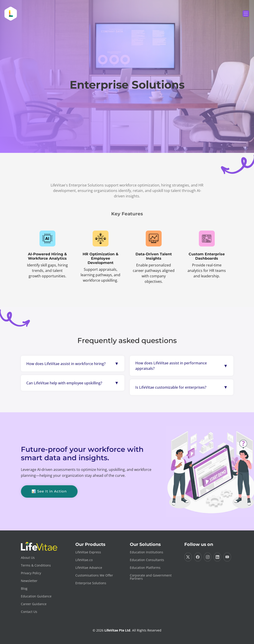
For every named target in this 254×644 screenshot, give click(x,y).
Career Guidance (34, 604)
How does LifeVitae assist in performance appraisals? (171, 366)
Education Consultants (147, 560)
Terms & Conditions (36, 565)
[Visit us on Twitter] (188, 557)
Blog (24, 589)
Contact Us (29, 612)
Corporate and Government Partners (151, 577)
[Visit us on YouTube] (227, 557)
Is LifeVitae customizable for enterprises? (171, 387)
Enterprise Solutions (91, 583)
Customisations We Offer (94, 575)
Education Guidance (36, 596)
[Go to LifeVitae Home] (45, 546)
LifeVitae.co (84, 560)
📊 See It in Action (49, 491)
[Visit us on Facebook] (198, 557)
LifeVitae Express (88, 552)
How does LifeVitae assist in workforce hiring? (66, 364)
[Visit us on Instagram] (208, 557)
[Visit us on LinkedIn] (217, 557)
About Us (28, 558)
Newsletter (29, 581)
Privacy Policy (31, 573)
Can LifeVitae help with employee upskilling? (64, 383)
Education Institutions (147, 552)
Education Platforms (145, 568)
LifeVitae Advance (89, 568)
